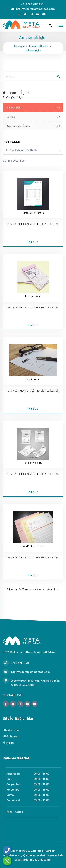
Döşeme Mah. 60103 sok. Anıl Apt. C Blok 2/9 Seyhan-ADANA (31, 682)
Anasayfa (19, 46)
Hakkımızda (11, 730)
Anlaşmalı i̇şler (33, 50)
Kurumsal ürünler (39, 46)
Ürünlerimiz (11, 736)
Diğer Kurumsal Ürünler (33, 126)
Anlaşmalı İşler (33, 107)
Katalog (33, 117)
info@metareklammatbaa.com (35, 9)
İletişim (8, 743)
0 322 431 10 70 (34, 4)
